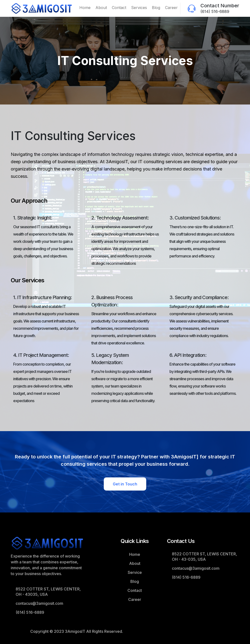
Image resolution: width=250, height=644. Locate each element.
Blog (156, 8)
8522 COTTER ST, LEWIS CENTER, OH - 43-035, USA (204, 557)
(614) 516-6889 (215, 11)
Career (171, 8)
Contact (119, 8)
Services (139, 8)
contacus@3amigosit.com (39, 603)
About (101, 8)
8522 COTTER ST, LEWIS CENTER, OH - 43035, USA (48, 592)
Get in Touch (125, 484)
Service (135, 572)
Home (85, 8)
